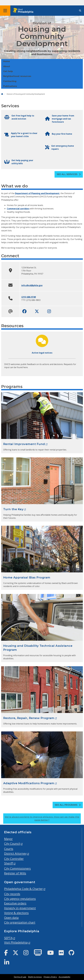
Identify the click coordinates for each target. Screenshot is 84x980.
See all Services (69, 174)
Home (7, 61)
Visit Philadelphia (16, 942)
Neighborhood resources (17, 76)
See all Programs (68, 805)
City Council (12, 844)
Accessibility (64, 977)
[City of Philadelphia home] (24, 11)
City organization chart (20, 922)
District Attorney (15, 853)
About (7, 66)
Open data (11, 918)
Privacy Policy (50, 977)
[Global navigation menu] (5, 11)
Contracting (10, 81)
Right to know (35, 977)
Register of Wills (15, 873)
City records (12, 894)
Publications (10, 86)
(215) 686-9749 (29, 297)
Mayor (8, 839)
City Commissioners (17, 868)
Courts (9, 849)
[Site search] (80, 11)
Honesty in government (20, 908)
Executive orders (15, 903)
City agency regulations (20, 899)
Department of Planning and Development (37, 193)
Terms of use (20, 977)
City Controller (14, 859)
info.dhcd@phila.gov (32, 285)
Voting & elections (16, 913)
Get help (8, 71)
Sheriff (9, 863)
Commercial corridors (18, 209)
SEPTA (8, 938)
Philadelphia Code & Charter (23, 889)
